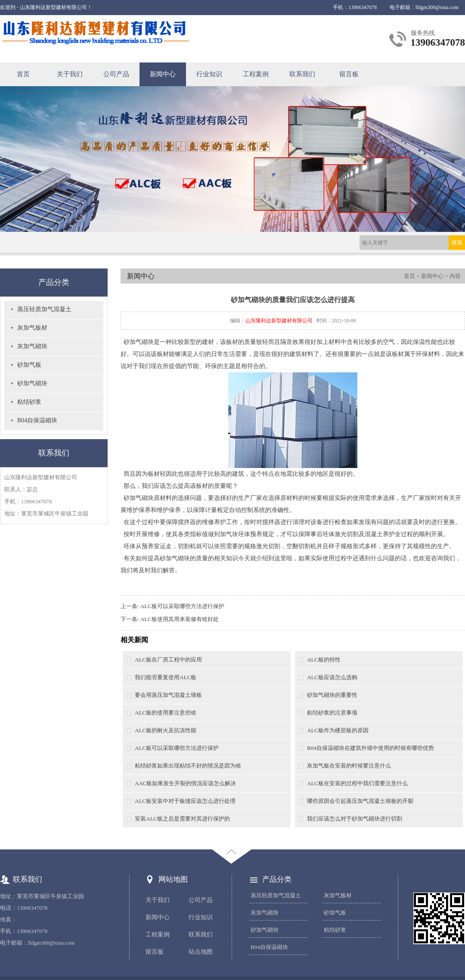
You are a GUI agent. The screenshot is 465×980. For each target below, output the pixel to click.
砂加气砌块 (32, 383)
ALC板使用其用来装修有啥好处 (180, 619)
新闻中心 (163, 74)
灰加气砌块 (32, 346)
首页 (23, 74)
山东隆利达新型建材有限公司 (279, 321)
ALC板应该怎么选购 (332, 677)
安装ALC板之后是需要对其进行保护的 (182, 819)
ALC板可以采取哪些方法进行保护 (182, 606)
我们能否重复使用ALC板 (166, 677)
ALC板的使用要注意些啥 (166, 713)
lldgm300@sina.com (437, 7)
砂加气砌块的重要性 (332, 695)
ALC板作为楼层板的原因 (338, 730)
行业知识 (209, 74)
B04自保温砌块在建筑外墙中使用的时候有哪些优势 (370, 748)
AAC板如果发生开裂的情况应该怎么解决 (185, 783)
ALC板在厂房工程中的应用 (168, 660)
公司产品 (116, 74)
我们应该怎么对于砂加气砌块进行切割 (355, 819)
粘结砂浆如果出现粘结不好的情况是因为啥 (188, 766)
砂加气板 (29, 365)
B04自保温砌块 (37, 420)
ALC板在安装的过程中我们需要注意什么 (357, 783)
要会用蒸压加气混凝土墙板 (168, 695)
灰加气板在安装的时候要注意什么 (349, 766)
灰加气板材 (32, 328)
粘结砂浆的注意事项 (332, 713)
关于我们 (70, 74)
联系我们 (302, 74)
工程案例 (256, 74)
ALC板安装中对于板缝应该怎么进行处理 (185, 801)
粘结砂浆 (29, 402)
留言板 (349, 74)
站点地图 (201, 952)
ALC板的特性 (324, 660)
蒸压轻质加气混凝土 (44, 309)
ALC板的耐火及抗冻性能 (166, 730)
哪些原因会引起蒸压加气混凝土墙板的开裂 (360, 801)
